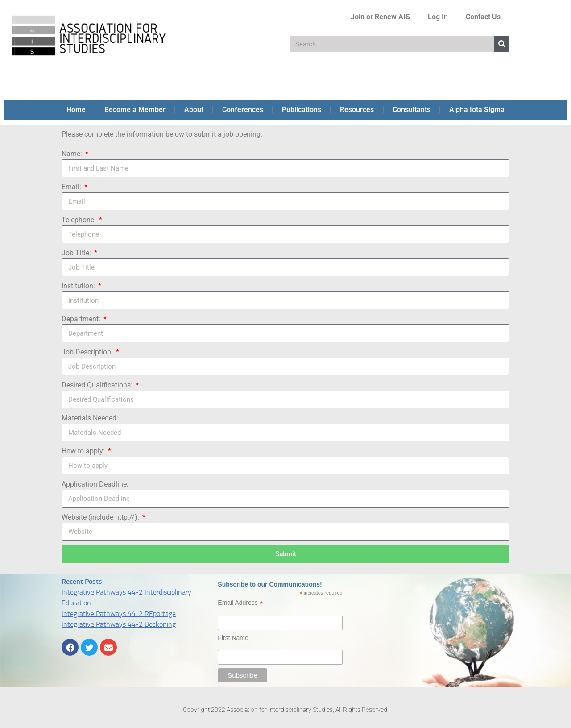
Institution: (79, 286)
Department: (82, 319)
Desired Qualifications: (98, 385)
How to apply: (84, 451)
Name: (73, 154)
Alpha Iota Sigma (477, 110)
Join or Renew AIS (380, 17)
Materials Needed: (90, 418)
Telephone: (80, 220)
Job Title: (77, 253)
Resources (357, 110)
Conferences (243, 110)
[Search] (502, 44)
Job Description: (88, 352)
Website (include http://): (101, 517)
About (194, 110)
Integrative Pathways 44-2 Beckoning (119, 624)
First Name (233, 638)
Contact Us (483, 17)
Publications (302, 110)
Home (76, 110)
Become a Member (135, 110)
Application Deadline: (95, 484)
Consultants (412, 110)
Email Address (240, 603)
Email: (72, 187)
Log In (438, 17)
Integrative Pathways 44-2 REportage (119, 614)
